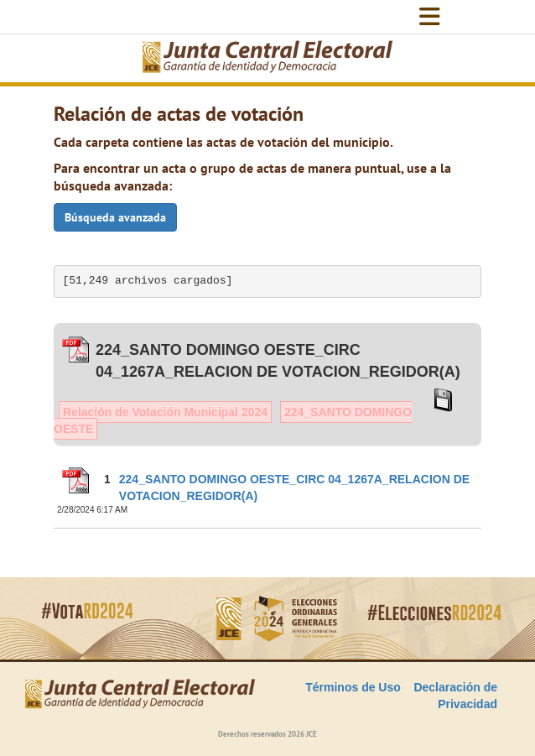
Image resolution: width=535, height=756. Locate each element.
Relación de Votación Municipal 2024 (165, 412)
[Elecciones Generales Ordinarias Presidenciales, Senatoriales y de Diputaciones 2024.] (267, 58)
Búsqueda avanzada (115, 217)
